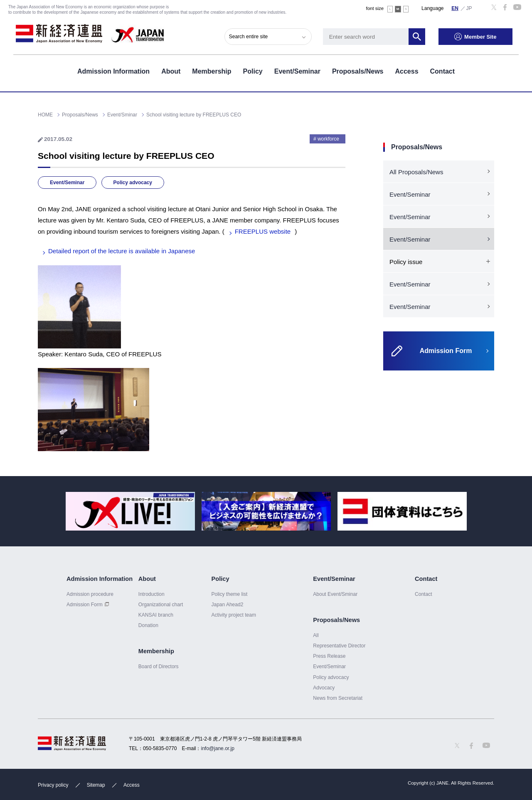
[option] (130, 511)
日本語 (469, 8)
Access (406, 70)
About (171, 70)
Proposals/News (358, 70)
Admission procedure (90, 594)
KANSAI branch (156, 615)
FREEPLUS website (263, 231)
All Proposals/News (416, 172)
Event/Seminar (297, 70)
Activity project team (234, 615)
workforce (328, 139)
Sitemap (96, 785)
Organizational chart (161, 605)
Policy (253, 70)
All (316, 635)
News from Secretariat (338, 698)
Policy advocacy (133, 183)
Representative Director (339, 646)
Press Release (329, 656)
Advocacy (324, 688)
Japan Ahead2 (227, 605)
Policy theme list (229, 594)
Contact (443, 70)
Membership (212, 70)
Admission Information (113, 70)
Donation (148, 625)
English (455, 8)
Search (423, 35)
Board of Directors (159, 667)
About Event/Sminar (335, 594)
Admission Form (85, 605)
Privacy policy (53, 785)
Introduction (151, 594)
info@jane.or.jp (218, 748)
